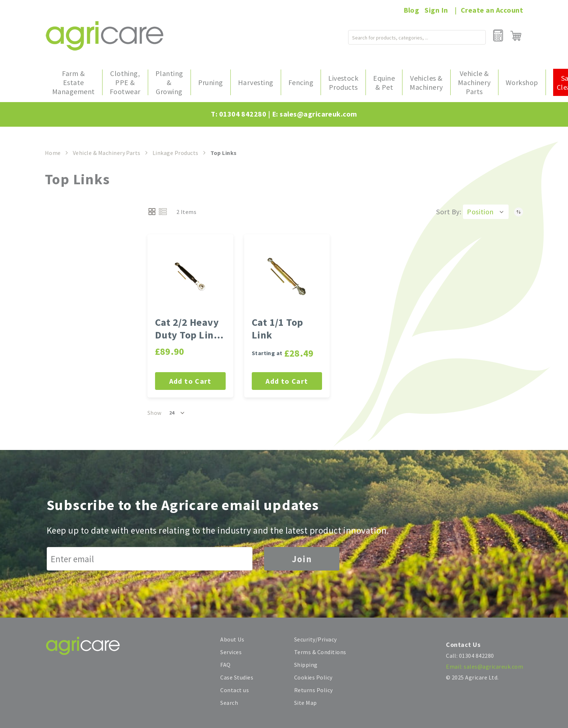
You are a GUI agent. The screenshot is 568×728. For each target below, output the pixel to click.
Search (229, 703)
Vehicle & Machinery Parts (107, 153)
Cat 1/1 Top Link (277, 329)
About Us (232, 639)
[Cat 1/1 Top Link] (287, 277)
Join (302, 559)
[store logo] (105, 36)
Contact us (235, 690)
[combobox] (402, 36)
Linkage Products (176, 153)
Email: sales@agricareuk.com (485, 666)
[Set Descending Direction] (519, 212)
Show (154, 413)
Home (53, 153)
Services (231, 652)
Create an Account (492, 10)
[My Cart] (516, 36)
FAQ (225, 665)
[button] (486, 212)
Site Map (306, 703)
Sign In (436, 10)
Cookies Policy (313, 677)
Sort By (448, 212)
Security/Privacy (316, 639)
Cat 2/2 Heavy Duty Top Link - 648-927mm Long (190, 329)
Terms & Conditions (320, 652)
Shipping (306, 665)
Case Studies (237, 677)
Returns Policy (314, 690)
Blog (412, 10)
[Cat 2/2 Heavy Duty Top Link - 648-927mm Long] (190, 277)
